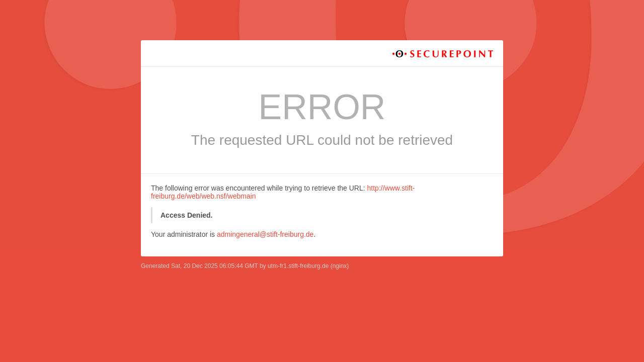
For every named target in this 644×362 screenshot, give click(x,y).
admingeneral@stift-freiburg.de (265, 234)
